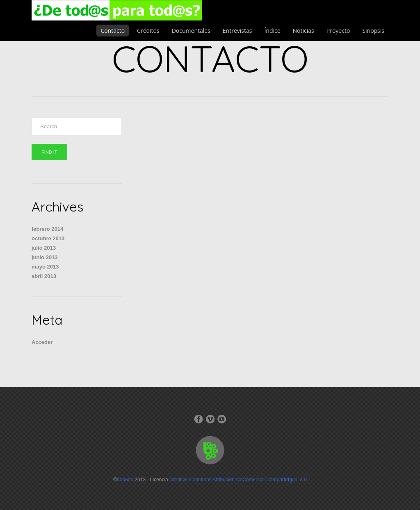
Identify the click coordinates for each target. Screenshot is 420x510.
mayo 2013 (45, 267)
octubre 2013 (48, 238)
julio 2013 (44, 248)
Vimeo (210, 419)
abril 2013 (44, 276)
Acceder (42, 342)
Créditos (148, 31)
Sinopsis (373, 31)
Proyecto (338, 31)
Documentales (191, 31)
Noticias (304, 31)
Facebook (199, 419)
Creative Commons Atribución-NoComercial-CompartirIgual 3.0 (238, 480)
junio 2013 (45, 257)
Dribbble (221, 419)
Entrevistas (237, 31)
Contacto (113, 31)
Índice (272, 31)
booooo (125, 480)
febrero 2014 (47, 229)
